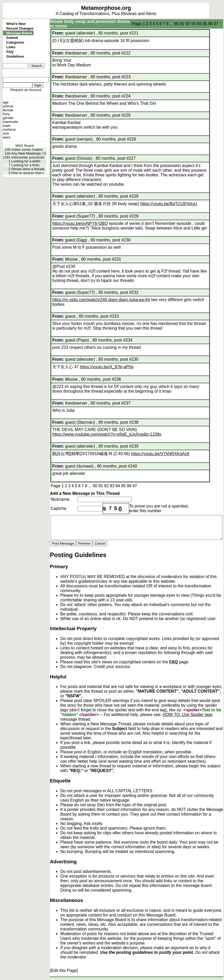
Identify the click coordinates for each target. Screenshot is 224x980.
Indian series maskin (27, 150)
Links (11, 47)
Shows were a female (28, 169)
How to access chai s (28, 173)
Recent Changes (20, 28)
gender (8, 118)
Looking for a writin (26, 161)
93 (193, 24)
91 (182, 24)
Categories (15, 42)
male (7, 126)
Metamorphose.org (106, 8)
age (6, 102)
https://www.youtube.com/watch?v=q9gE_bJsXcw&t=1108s (107, 434)
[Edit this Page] (64, 971)
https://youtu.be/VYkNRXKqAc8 (160, 454)
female (8, 110)
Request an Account (26, 90)
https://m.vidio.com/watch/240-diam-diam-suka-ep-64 (101, 300)
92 (188, 24)
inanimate (10, 122)
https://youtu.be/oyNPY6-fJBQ (80, 223)
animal (8, 106)
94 (199, 24)
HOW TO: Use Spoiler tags (187, 715)
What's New (16, 24)
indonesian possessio (28, 157)
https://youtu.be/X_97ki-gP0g (107, 367)
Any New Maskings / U (29, 153)
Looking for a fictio (25, 165)
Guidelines (15, 56)
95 (205, 24)
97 (216, 24)
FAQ (10, 52)
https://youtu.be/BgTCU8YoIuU (169, 204)
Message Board (19, 33)
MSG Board (24, 146)
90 (176, 24)
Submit (12, 38)
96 (210, 24)
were (7, 137)
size (6, 133)
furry (6, 114)
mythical (9, 130)
